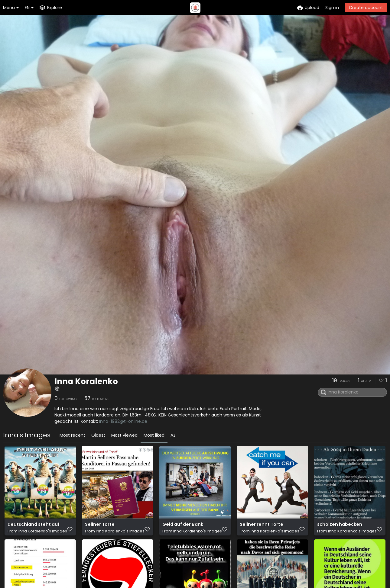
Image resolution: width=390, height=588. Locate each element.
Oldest (98, 435)
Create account (366, 8)
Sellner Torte (99, 527)
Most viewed (124, 435)
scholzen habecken (339, 527)
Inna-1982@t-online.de (123, 421)
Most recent (72, 435)
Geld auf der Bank (182, 527)
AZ (173, 435)
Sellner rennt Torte (260, 527)
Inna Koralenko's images (43, 534)
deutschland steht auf (32, 527)
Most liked (154, 435)
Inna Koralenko (86, 381)
